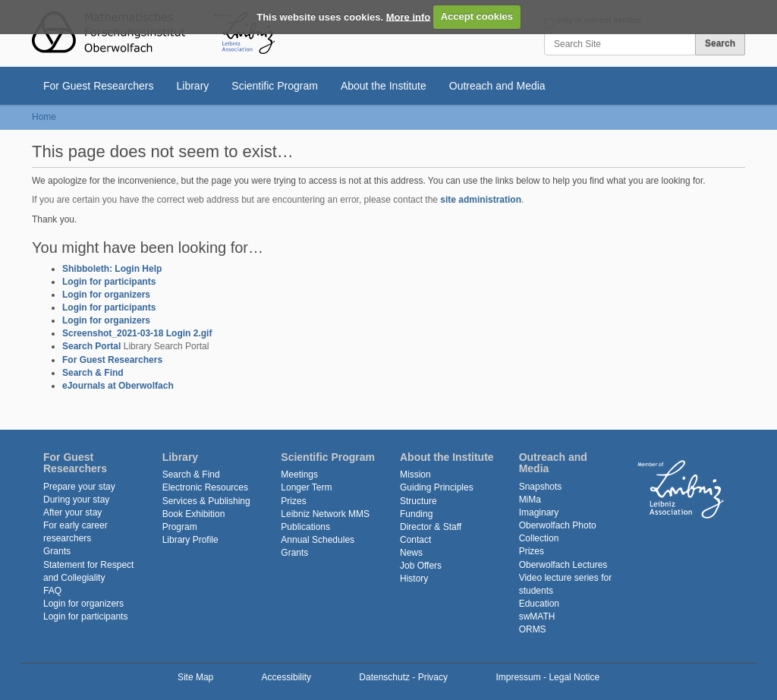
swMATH (537, 616)
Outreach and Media (497, 86)
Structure (418, 501)
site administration (481, 200)
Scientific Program (275, 86)
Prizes (293, 501)
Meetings (299, 475)
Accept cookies (477, 16)
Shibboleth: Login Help (112, 269)
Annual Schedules (318, 540)
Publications (305, 527)
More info (409, 16)
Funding (416, 514)
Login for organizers (106, 295)
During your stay (76, 500)
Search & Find (93, 373)
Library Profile (190, 540)
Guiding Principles (437, 487)
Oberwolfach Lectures (563, 565)
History (414, 579)
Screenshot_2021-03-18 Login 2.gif (137, 333)
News (411, 553)
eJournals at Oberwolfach (118, 386)
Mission (415, 475)
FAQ (52, 591)
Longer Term (306, 487)
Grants (57, 551)
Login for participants (109, 282)
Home (44, 117)
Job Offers (421, 566)
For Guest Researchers (99, 86)
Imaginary (539, 512)
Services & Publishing (206, 501)
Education (539, 604)
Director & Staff (431, 527)
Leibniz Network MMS (325, 514)
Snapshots (541, 487)
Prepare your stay (79, 487)
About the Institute (384, 86)
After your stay (72, 512)
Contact (415, 540)
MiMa (530, 500)
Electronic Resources (205, 487)
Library (193, 86)
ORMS (533, 629)
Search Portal (91, 346)
